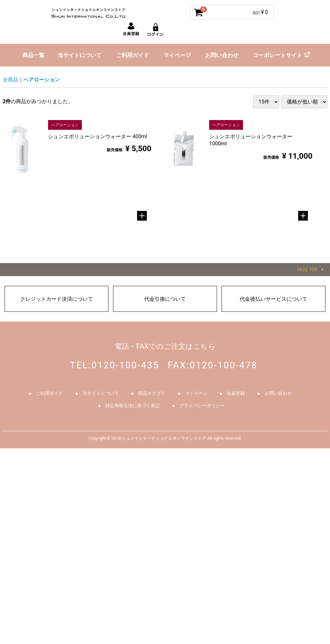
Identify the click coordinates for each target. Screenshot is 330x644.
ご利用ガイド (133, 55)
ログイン (156, 30)
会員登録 (236, 393)
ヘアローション (42, 80)
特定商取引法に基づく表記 (133, 405)
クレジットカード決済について (57, 299)
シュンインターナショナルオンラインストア (100, 12)
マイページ (177, 55)
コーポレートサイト (278, 55)
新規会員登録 (131, 30)
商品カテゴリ (152, 393)
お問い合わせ (222, 55)
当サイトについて (80, 55)
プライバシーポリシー (202, 405)
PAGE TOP (307, 270)
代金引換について (165, 299)
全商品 (10, 80)
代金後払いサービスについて (273, 299)
